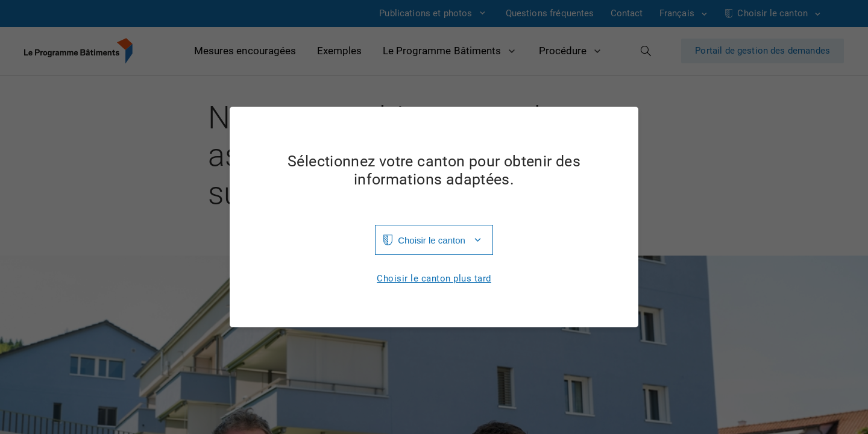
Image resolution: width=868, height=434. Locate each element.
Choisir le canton (432, 240)
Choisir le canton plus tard (434, 279)
